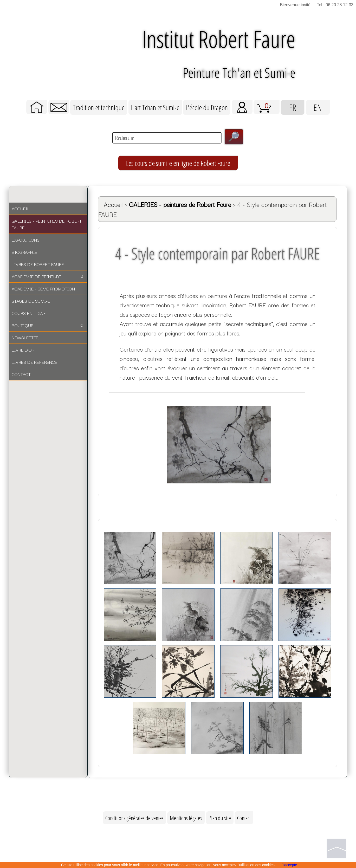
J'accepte (290, 865)
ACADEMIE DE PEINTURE (47, 277)
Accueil (113, 205)
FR (293, 108)
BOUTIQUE (47, 326)
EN (318, 108)
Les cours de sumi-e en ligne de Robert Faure (178, 164)
